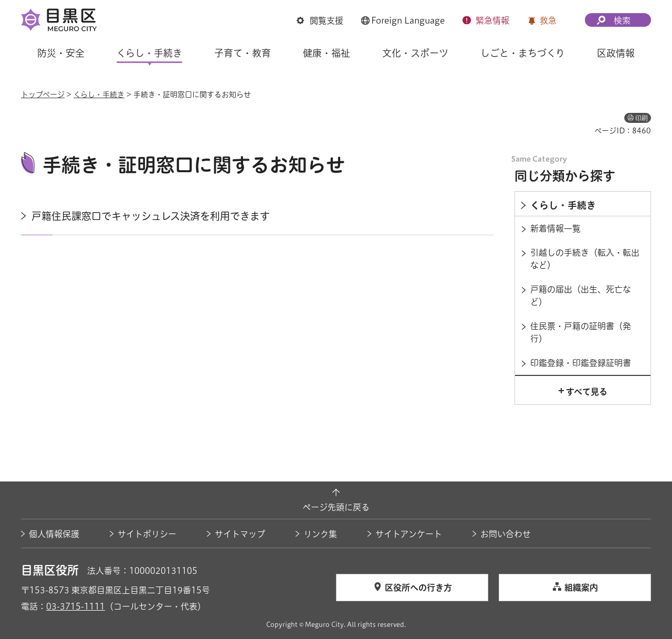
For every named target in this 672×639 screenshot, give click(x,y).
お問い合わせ (506, 534)
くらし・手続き (99, 95)
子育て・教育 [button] (243, 53)
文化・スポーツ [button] (415, 53)
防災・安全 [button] (61, 53)
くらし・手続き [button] (149, 53)
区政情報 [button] (616, 53)
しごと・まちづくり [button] (523, 53)
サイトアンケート (409, 534)
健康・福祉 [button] (327, 53)
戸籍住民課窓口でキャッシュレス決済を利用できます (151, 216)
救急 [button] (548, 20)
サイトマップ (240, 534)
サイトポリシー (147, 534)
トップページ (43, 95)
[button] (320, 20)
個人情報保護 (54, 534)
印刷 (642, 118)
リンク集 (320, 534)
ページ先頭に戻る (336, 507)
